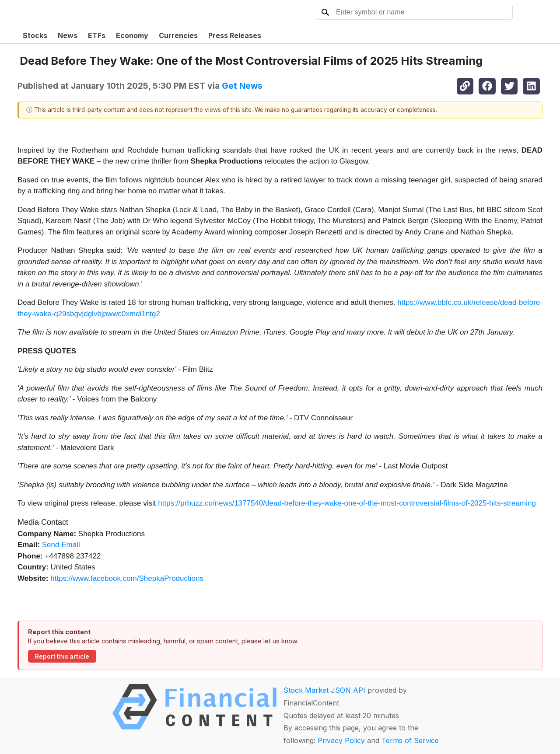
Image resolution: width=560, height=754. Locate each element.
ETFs (97, 35)
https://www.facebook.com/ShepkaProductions (127, 578)
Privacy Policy (341, 740)
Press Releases (235, 35)
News (68, 35)
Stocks (35, 35)
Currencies (178, 35)
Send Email (61, 545)
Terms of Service (410, 740)
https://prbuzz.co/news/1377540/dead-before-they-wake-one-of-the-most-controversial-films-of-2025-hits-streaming (347, 503)
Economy (132, 35)
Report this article (62, 656)
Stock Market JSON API (324, 690)
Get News (242, 86)
